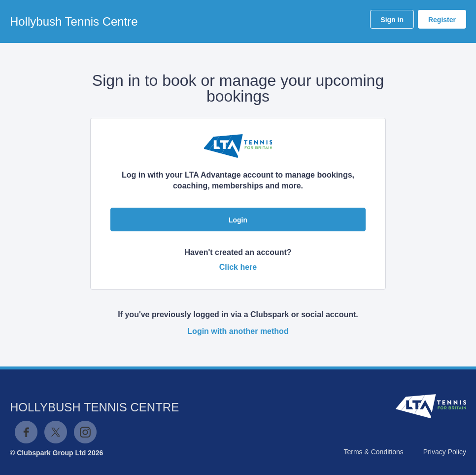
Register (442, 20)
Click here (238, 267)
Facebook (26, 432)
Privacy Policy (445, 452)
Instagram (85, 432)
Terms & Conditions (373, 452)
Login (238, 220)
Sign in (392, 20)
